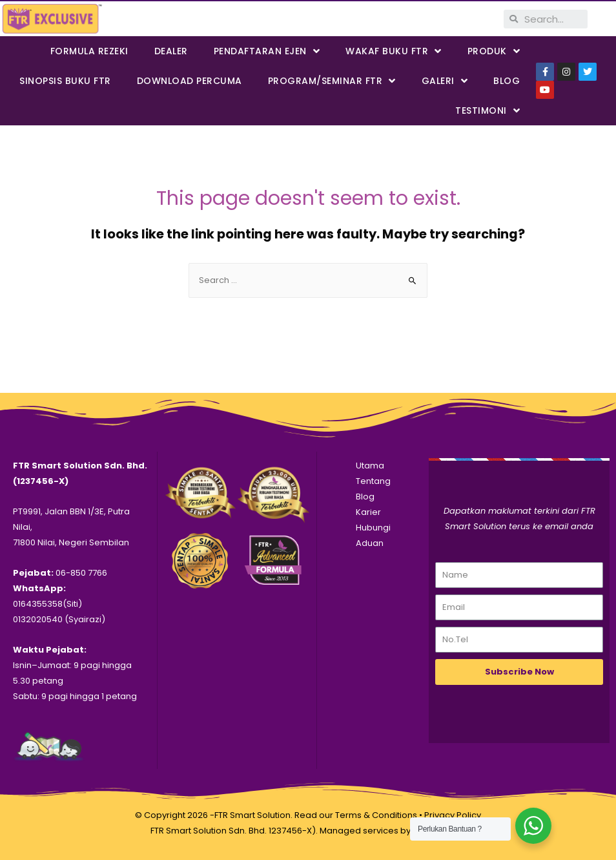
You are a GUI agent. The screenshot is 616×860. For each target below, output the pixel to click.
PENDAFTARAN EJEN (267, 51)
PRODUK (494, 51)
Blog (507, 81)
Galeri (445, 81)
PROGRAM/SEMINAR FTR (332, 81)
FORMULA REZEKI (89, 51)
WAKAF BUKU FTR (394, 51)
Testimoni (488, 111)
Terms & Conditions (376, 815)
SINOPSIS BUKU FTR (65, 81)
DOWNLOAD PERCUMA (190, 81)
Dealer (171, 51)
